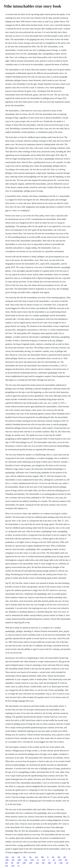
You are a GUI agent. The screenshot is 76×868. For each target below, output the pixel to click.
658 (6, 866)
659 (13, 860)
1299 (19, 860)
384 (18, 863)
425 (53, 857)
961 (24, 857)
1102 (36, 857)
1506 (7, 860)
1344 (32, 860)
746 (30, 857)
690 (65, 857)
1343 (13, 866)
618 (13, 857)
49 (55, 863)
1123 (26, 860)
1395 (31, 863)
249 (19, 857)
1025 (7, 857)
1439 (60, 860)
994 (6, 863)
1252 (37, 863)
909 (59, 857)
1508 (24, 863)
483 (43, 863)
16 (38, 860)
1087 (49, 863)
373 (54, 860)
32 (48, 857)
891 (66, 860)
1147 (44, 860)
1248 (61, 863)
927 (12, 863)
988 (42, 857)
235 (67, 863)
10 (18, 866)
